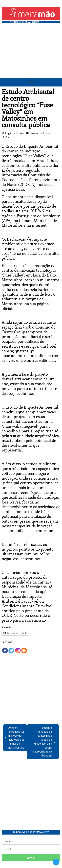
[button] (31, 82)
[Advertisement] (31, 58)
